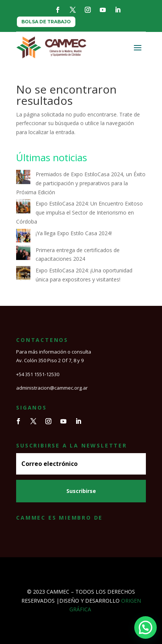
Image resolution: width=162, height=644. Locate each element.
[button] (145, 627)
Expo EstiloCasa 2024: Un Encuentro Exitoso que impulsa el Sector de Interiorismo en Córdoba (79, 212)
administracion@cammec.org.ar (52, 388)
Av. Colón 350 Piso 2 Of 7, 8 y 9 (50, 360)
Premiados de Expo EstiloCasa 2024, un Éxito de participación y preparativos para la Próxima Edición (81, 183)
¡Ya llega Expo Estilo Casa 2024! (74, 233)
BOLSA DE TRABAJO (46, 22)
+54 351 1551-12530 (38, 374)
